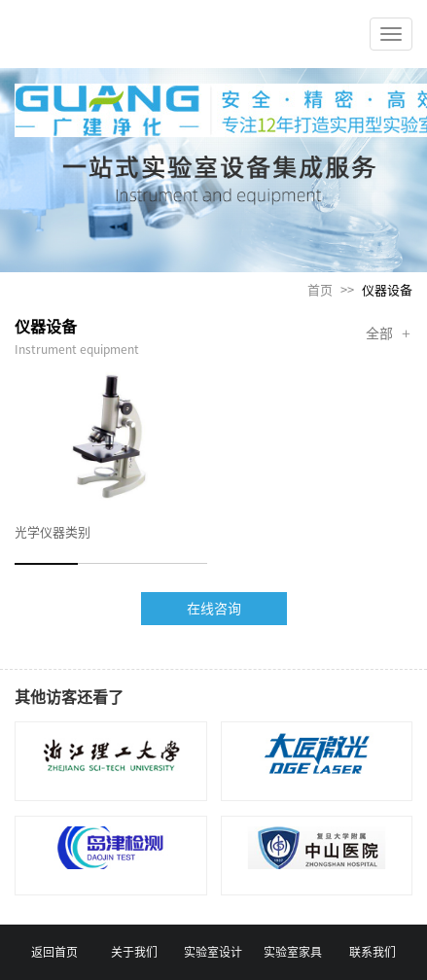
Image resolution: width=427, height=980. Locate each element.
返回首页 (54, 952)
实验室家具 (293, 952)
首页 (320, 290)
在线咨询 (214, 609)
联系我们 (373, 952)
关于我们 (134, 952)
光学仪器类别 (53, 532)
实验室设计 (213, 952)
